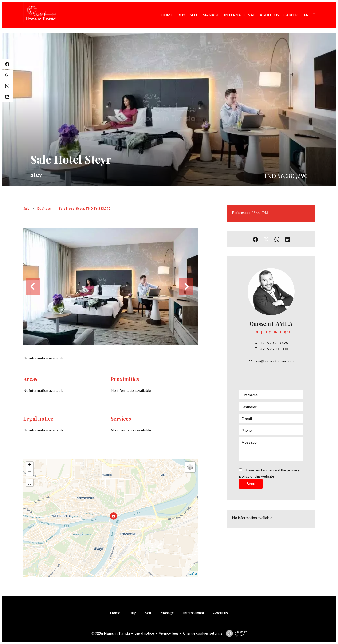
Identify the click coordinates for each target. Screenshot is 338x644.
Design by (235, 633)
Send (251, 484)
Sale (26, 208)
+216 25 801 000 (274, 349)
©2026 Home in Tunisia (111, 633)
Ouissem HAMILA (271, 324)
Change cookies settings (203, 633)
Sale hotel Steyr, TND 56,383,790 (84, 208)
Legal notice (144, 633)
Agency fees (169, 633)
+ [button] (30, 465)
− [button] (30, 472)
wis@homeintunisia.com (274, 361)
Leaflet (193, 574)
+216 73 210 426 (274, 343)
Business (44, 208)
